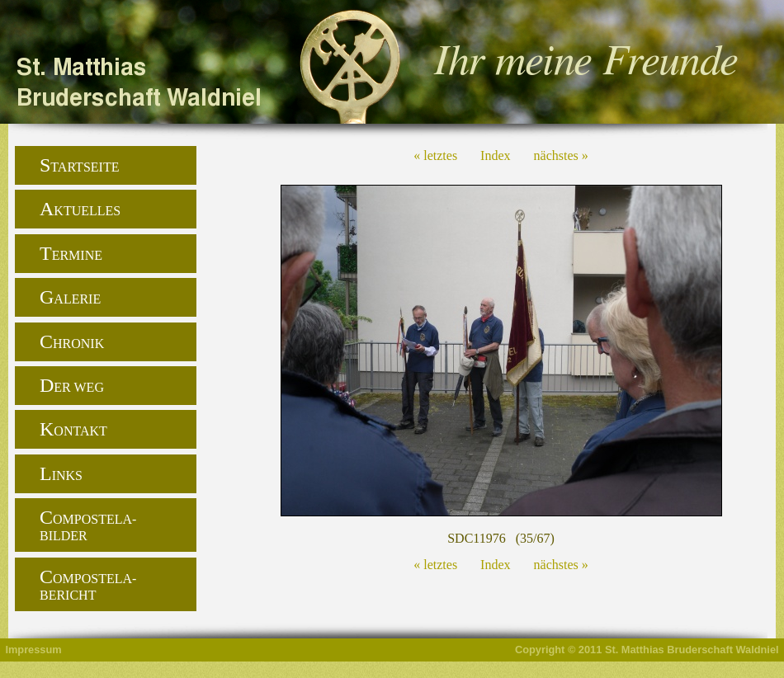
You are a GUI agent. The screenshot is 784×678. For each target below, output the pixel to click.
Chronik (72, 341)
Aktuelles (80, 209)
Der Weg (72, 385)
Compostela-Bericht (88, 584)
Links (61, 473)
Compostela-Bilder (88, 525)
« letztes (435, 155)
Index (495, 155)
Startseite (79, 165)
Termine (71, 253)
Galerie (70, 297)
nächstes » (561, 155)
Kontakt (73, 429)
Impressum (33, 650)
